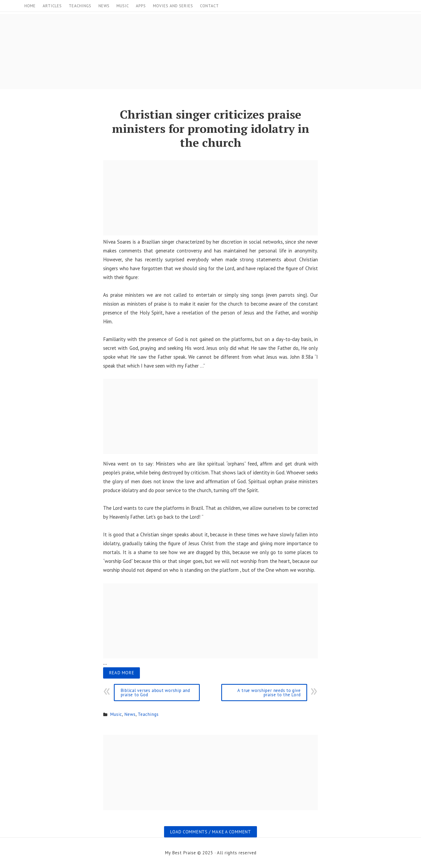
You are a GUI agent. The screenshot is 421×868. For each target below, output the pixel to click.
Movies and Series (173, 6)
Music (123, 6)
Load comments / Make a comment (210, 832)
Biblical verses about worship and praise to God (155, 693)
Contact (209, 6)
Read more (122, 673)
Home (30, 6)
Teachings (80, 6)
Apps (141, 6)
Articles (52, 6)
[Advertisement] (161, 52)
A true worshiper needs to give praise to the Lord (269, 693)
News (104, 6)
